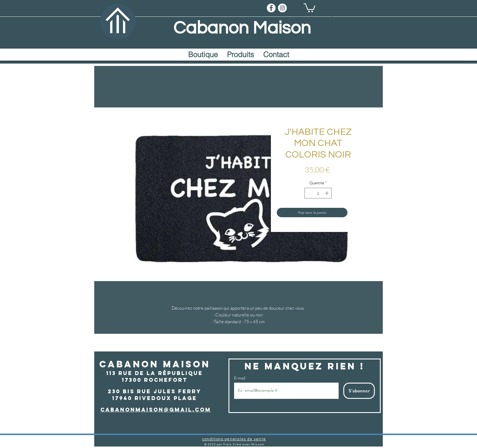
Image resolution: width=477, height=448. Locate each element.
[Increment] (327, 193)
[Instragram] (282, 8)
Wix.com (258, 444)
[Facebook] (271, 8)
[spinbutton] (318, 193)
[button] (309, 7)
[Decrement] (309, 193)
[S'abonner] (359, 391)
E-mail (240, 378)
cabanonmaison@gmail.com (156, 410)
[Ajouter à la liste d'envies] (355, 213)
